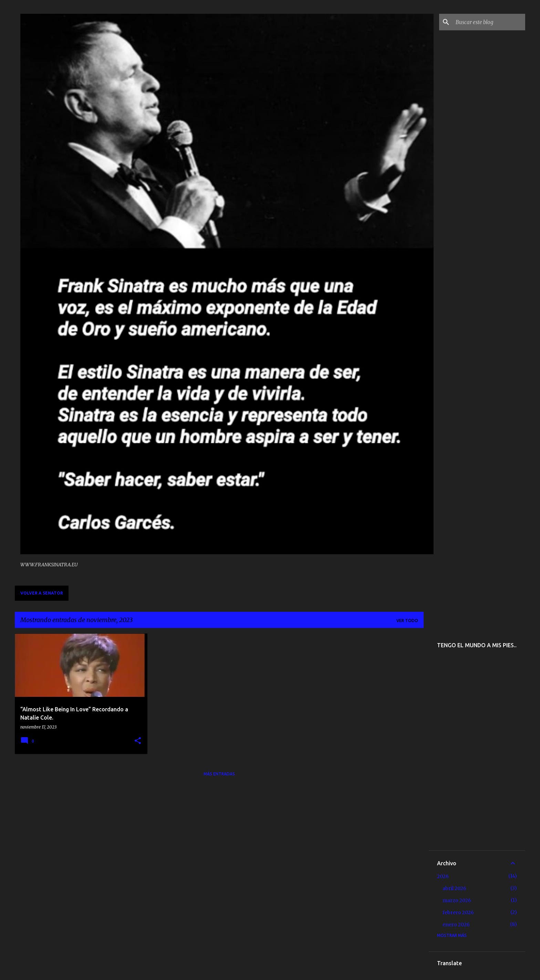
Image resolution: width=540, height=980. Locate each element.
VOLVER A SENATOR (42, 593)
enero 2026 (456, 925)
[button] (138, 741)
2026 (443, 876)
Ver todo (407, 621)
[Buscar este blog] (489, 22)
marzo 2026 (457, 900)
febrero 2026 (458, 912)
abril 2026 (454, 888)
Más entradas (219, 774)
